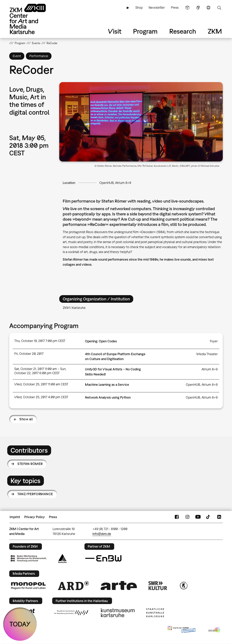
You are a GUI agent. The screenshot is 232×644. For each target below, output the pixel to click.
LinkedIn (219, 517)
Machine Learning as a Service (107, 385)
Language (208, 8)
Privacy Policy (35, 517)
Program (145, 31)
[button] (141, 122)
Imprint (15, 517)
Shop (139, 8)
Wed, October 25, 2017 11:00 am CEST (41, 384)
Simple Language (187, 8)
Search (219, 8)
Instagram (187, 517)
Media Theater (207, 354)
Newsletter (157, 8)
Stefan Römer (30, 464)
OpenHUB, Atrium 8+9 (115, 183)
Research (183, 31)
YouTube (198, 517)
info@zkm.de (102, 534)
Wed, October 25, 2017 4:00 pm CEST (41, 397)
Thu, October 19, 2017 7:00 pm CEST (40, 341)
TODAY (20, 624)
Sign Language (198, 8)
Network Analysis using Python (108, 397)
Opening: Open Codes (101, 341)
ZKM (215, 31)
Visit (115, 31)
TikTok (208, 517)
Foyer (214, 341)
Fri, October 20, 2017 (29, 354)
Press (175, 8)
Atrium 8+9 (210, 369)
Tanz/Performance (35, 494)
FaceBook (177, 517)
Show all (26, 419)
